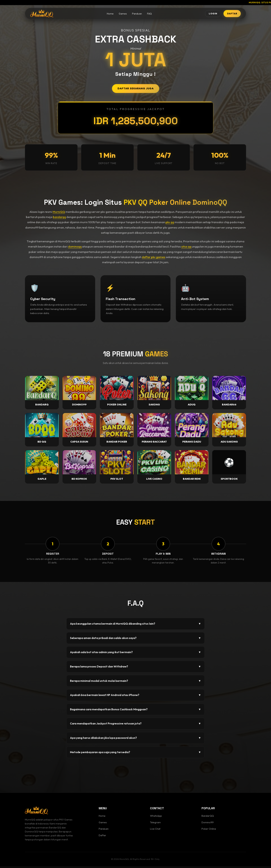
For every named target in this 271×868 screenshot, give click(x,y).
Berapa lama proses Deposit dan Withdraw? (135, 668)
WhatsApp (156, 818)
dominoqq (75, 246)
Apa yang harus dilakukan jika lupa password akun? (135, 740)
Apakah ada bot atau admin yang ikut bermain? (135, 654)
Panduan (132, 14)
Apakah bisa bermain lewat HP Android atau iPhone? (135, 697)
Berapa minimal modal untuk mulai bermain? (135, 683)
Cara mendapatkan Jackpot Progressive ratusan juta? (135, 726)
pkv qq (170, 222)
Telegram (155, 824)
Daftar (102, 837)
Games (118, 14)
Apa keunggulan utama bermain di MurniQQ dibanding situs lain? (135, 626)
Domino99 (208, 824)
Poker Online (209, 831)
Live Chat (155, 831)
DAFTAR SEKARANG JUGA (136, 88)
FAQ (144, 14)
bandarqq (59, 217)
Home (105, 14)
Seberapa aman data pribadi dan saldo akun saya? (135, 640)
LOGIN (205, 14)
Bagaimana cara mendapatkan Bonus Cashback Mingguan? (135, 711)
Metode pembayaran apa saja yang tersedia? (135, 754)
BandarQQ (208, 818)
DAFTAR (229, 14)
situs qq (186, 246)
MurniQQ (59, 212)
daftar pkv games (154, 257)
